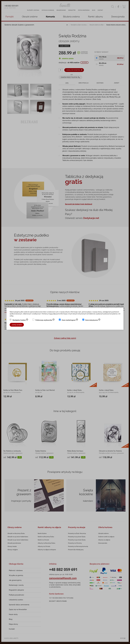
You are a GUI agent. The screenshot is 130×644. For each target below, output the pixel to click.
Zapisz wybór (17, 325)
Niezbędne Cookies (20, 320)
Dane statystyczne (93, 320)
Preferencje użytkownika (45, 320)
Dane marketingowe (70, 320)
